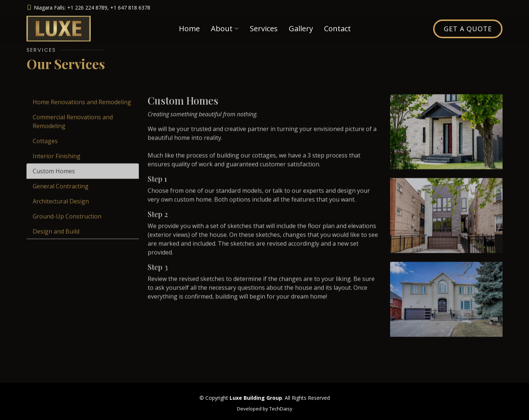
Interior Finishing (57, 163)
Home (189, 28)
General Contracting (61, 193)
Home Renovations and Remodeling (82, 109)
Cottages (45, 148)
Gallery (301, 28)
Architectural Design (61, 208)
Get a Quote (468, 29)
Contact (337, 28)
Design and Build (56, 238)
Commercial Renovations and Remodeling (73, 129)
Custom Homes (54, 178)
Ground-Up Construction (67, 223)
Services (264, 28)
